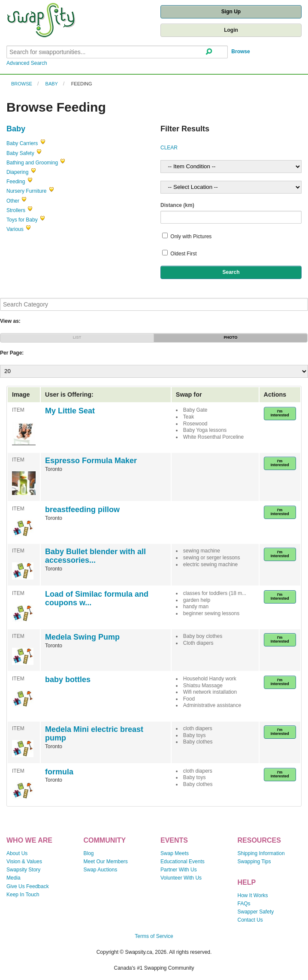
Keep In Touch (23, 895)
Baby (52, 84)
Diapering (17, 172)
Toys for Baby (22, 220)
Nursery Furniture (26, 191)
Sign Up (231, 12)
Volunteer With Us (181, 878)
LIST (77, 337)
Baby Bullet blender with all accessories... (95, 556)
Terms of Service (154, 936)
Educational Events (183, 862)
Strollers (16, 210)
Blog (89, 853)
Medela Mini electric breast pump (94, 734)
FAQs (244, 904)
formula (59, 772)
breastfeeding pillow (82, 510)
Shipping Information (261, 853)
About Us (17, 853)
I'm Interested (280, 413)
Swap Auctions (101, 870)
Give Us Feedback (28, 886)
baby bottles (68, 680)
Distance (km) (177, 205)
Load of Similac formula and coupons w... (97, 598)
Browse (240, 52)
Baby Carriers (22, 143)
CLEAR (169, 148)
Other (13, 201)
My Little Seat (70, 411)
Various (15, 229)
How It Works (253, 895)
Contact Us (250, 920)
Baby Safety (20, 153)
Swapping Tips (254, 862)
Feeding (82, 84)
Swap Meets (175, 853)
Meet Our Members (106, 862)
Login (231, 30)
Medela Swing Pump (82, 637)
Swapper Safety (256, 912)
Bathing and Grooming (32, 163)
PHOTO (231, 337)
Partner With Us (179, 870)
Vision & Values (24, 862)
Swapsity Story (23, 870)
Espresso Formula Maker (91, 461)
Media (14, 878)
